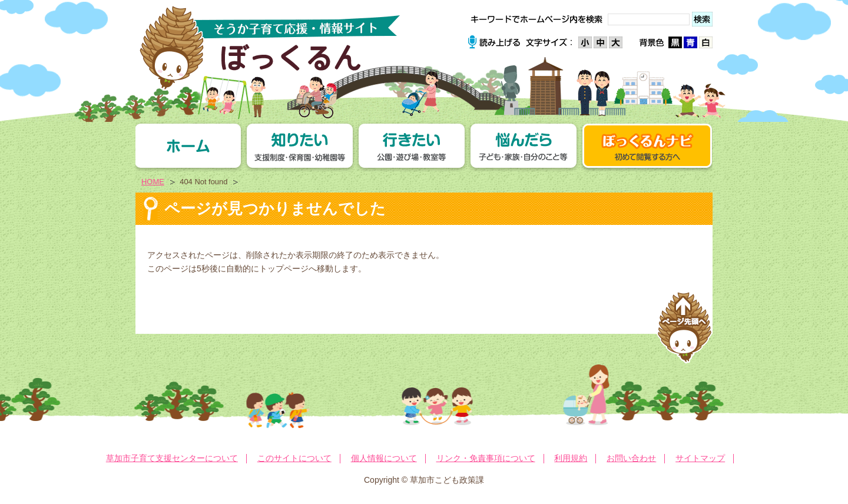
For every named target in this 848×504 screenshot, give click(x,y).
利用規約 (571, 458)
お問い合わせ (631, 458)
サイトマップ (700, 458)
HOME (153, 182)
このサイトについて (294, 458)
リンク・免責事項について (486, 458)
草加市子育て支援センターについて (172, 458)
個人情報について (384, 458)
